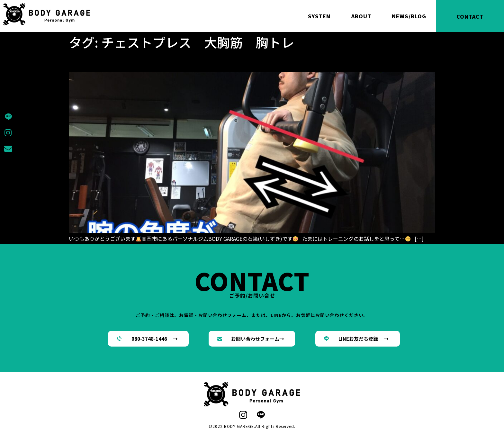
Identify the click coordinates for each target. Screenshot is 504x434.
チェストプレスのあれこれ (130, 61)
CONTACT (470, 16)
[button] (148, 339)
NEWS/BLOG (409, 16)
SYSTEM (319, 16)
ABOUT (361, 16)
